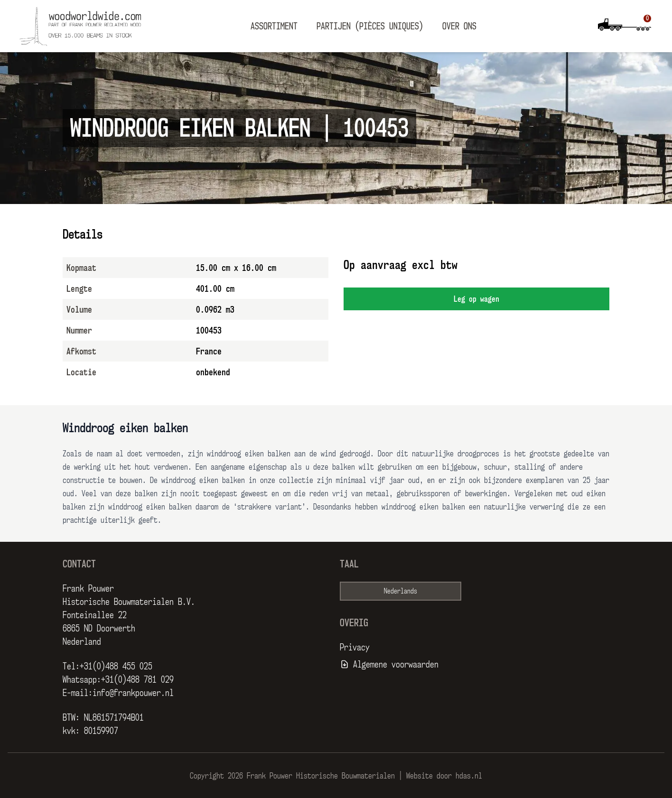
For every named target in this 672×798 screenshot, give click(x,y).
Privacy (355, 647)
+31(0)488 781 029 (137, 679)
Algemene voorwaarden (396, 664)
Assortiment (274, 26)
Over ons (459, 26)
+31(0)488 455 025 (116, 666)
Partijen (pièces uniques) (370, 26)
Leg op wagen (476, 299)
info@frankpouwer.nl (133, 693)
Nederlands (401, 591)
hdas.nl (469, 776)
